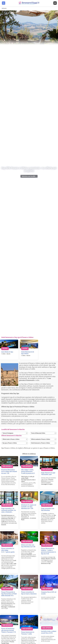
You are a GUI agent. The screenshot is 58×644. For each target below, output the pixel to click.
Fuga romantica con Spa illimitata (48, 509)
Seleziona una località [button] (29, 176)
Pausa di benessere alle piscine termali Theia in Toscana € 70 (9, 630)
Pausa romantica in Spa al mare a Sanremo (29, 593)
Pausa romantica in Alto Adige (8, 549)
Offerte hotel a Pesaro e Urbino (11, 439)
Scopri (5, 348)
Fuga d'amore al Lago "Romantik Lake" (48, 474)
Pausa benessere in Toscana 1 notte (28, 633)
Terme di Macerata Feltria (38, 433)
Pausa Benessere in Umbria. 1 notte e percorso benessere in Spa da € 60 (49, 551)
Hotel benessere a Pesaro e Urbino (41, 443)
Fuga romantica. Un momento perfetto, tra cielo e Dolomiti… (9, 510)
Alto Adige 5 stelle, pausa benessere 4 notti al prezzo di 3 (28, 471)
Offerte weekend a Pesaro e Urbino (41, 439)
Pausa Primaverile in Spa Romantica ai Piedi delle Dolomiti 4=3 (9, 594)
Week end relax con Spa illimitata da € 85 (28, 546)
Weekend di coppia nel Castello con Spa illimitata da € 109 (29, 507)
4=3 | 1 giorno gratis (8, 552)
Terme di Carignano (8, 433)
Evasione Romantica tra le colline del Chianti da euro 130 (9, 471)
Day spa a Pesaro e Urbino (10, 443)
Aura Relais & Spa (7, 352)
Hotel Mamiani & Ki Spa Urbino (28, 353)
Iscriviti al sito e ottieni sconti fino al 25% (49, 632)
